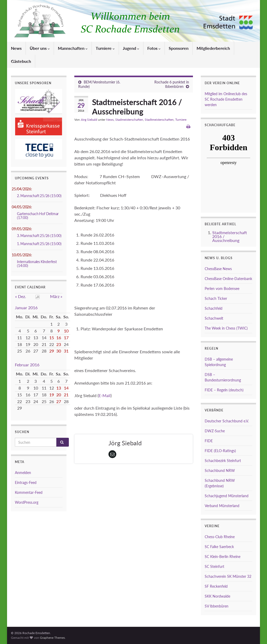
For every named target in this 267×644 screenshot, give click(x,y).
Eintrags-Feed (26, 482)
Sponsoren (179, 48)
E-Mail (105, 395)
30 (59, 351)
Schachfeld (214, 308)
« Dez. (21, 296)
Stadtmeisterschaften (159, 120)
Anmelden (23, 473)
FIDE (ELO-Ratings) (220, 451)
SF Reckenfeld (216, 586)
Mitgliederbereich (213, 48)
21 (66, 395)
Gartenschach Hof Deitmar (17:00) (38, 216)
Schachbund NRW (220, 470)
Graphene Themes (52, 638)
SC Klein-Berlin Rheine (223, 557)
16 (59, 338)
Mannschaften (73, 48)
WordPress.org (27, 502)
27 (59, 401)
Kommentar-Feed (29, 492)
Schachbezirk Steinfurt (223, 461)
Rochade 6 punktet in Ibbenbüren (172, 84)
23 (59, 344)
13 (59, 388)
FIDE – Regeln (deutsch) (224, 390)
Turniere (105, 48)
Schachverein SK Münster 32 (228, 576)
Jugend (131, 48)
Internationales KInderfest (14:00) (37, 264)
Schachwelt (214, 318)
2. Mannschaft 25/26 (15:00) (39, 196)
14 (66, 388)
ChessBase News (218, 269)
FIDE (209, 441)
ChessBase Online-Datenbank (228, 279)
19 (52, 395)
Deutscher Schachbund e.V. (227, 421)
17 (66, 338)
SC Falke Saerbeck (219, 547)
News (16, 48)
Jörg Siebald (89, 120)
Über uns (40, 48)
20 (59, 395)
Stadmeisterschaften (129, 120)
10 (66, 331)
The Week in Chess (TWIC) (226, 328)
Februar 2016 (27, 365)
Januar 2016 (26, 308)
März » (56, 296)
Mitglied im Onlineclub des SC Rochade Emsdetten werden (226, 99)
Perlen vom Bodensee (222, 288)
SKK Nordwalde (217, 596)
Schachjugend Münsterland (227, 496)
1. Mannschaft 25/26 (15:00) (39, 244)
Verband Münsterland (222, 506)
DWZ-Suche (215, 431)
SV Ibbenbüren (217, 606)
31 (66, 351)
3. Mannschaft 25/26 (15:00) (39, 236)
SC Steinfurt (214, 566)
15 (52, 338)
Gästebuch (21, 61)
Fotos (154, 48)
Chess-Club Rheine (220, 537)
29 (52, 351)
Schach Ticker (216, 298)
